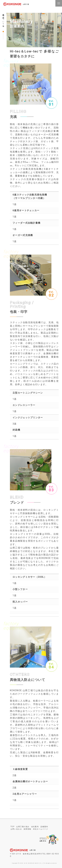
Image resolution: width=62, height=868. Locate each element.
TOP (12, 827)
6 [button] (41, 664)
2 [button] (29, 101)
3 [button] (33, 101)
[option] (31, 84)
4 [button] (37, 101)
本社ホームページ (41, 829)
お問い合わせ (16, 829)
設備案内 (44, 827)
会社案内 (35, 827)
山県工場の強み (23, 827)
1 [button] (25, 101)
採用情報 (27, 829)
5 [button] (37, 664)
